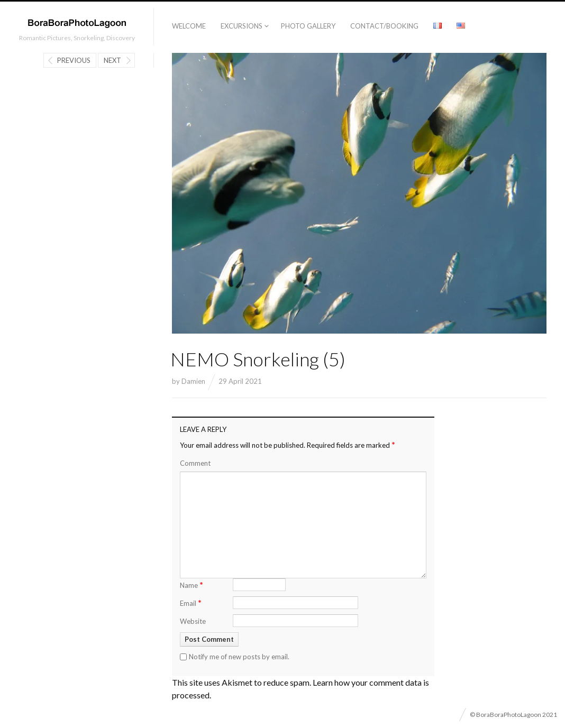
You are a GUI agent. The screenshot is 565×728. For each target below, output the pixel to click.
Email (191, 602)
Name (192, 584)
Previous (74, 60)
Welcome (189, 26)
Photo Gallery (308, 26)
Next (112, 60)
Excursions (242, 26)
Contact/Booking (384, 26)
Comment (195, 463)
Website (193, 621)
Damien (193, 381)
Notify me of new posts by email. (239, 657)
